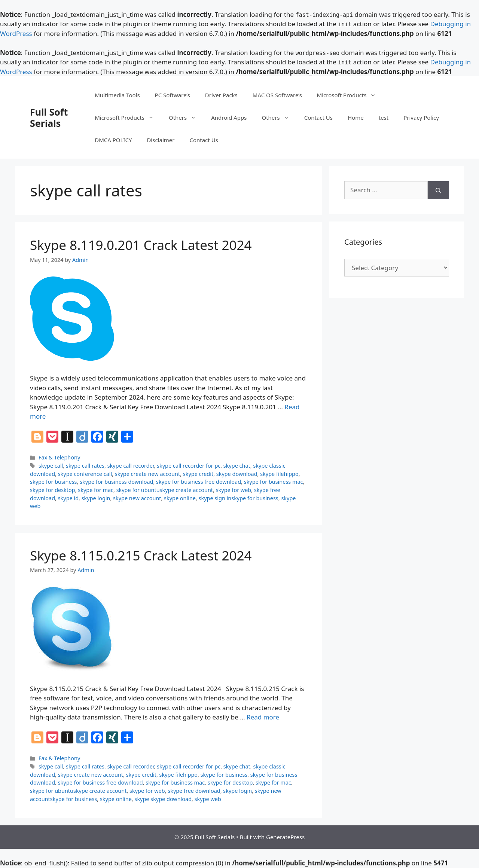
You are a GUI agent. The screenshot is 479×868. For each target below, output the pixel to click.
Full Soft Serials (49, 117)
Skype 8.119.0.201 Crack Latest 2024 (141, 245)
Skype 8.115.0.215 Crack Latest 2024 (141, 555)
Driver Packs (221, 95)
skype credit (198, 474)
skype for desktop (53, 490)
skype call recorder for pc (189, 466)
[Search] (438, 190)
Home (356, 117)
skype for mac (96, 490)
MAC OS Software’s (277, 95)
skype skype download (163, 799)
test (384, 117)
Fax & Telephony (59, 457)
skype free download (194, 791)
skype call (51, 466)
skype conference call (85, 474)
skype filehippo (279, 474)
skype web (208, 799)
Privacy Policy (421, 117)
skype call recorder (131, 466)
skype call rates (85, 466)
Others (186, 117)
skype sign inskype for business (239, 498)
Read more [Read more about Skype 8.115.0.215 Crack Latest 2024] (263, 717)
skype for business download (116, 482)
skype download (237, 474)
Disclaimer (161, 140)
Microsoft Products (350, 95)
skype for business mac (274, 482)
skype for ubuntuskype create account (165, 490)
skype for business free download (199, 482)
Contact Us (318, 117)
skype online (180, 498)
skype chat (237, 466)
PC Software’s (173, 95)
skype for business (54, 482)
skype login (96, 498)
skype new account (137, 498)
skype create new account (147, 474)
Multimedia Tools (117, 95)
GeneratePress (285, 837)
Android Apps (229, 117)
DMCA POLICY (113, 140)
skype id (68, 498)
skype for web (234, 490)
